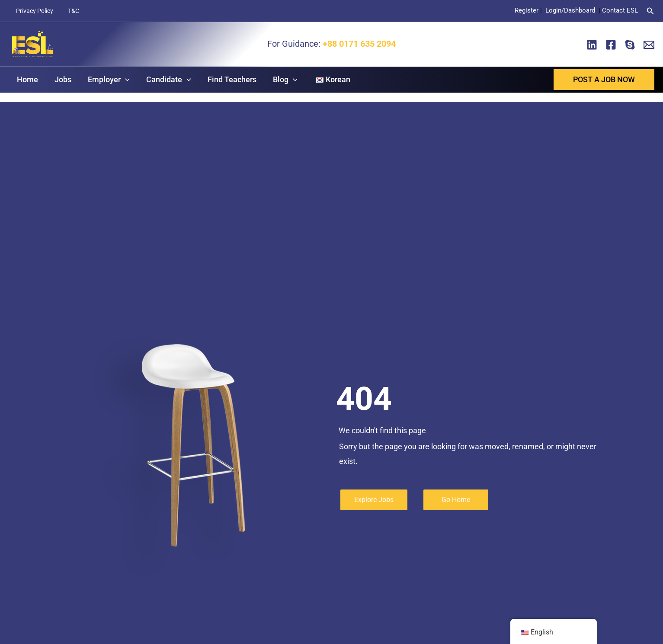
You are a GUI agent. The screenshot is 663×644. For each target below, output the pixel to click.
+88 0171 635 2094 (358, 44)
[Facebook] (611, 45)
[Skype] (630, 45)
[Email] (649, 45)
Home (27, 79)
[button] (650, 11)
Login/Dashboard (571, 10)
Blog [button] (280, 80)
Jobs (62, 79)
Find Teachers (228, 79)
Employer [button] (107, 80)
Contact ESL (620, 10)
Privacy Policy (33, 11)
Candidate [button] (166, 80)
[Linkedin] (592, 45)
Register (527, 10)
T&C (70, 11)
